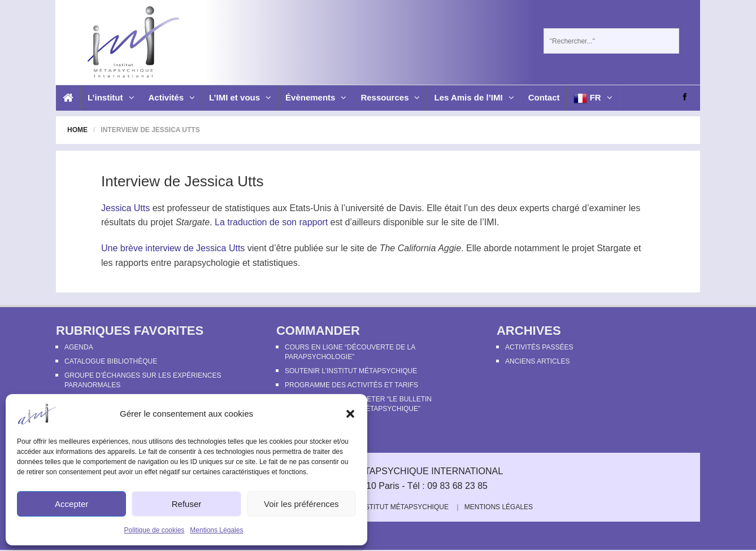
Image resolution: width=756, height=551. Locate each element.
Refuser (187, 504)
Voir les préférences (301, 504)
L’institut (111, 97)
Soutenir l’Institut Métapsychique (351, 371)
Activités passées (539, 347)
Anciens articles (537, 361)
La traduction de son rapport (271, 222)
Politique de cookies (155, 530)
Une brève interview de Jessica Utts (173, 248)
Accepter (71, 504)
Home (77, 130)
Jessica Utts (125, 208)
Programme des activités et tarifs (351, 385)
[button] (350, 414)
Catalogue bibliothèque (111, 361)
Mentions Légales (216, 530)
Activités (172, 97)
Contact (544, 97)
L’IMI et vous (240, 97)
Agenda (79, 347)
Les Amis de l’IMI (474, 97)
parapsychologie (207, 263)
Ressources (390, 97)
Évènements (316, 97)
